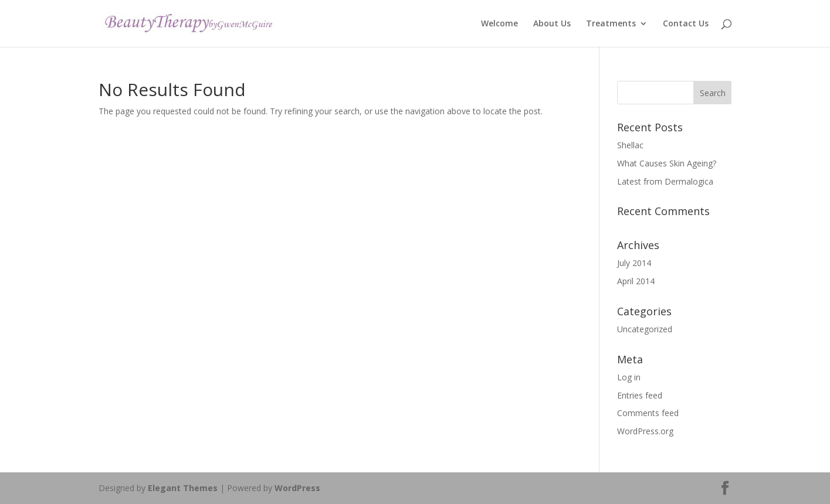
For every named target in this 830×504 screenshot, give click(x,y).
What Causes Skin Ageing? (667, 163)
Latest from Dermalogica (665, 181)
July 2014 (634, 263)
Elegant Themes (183, 488)
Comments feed (648, 413)
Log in (629, 377)
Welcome (499, 24)
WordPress (297, 488)
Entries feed (640, 395)
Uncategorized (645, 329)
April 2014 (636, 281)
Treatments (611, 24)
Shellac (630, 145)
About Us (552, 24)
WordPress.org (645, 431)
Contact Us (686, 24)
